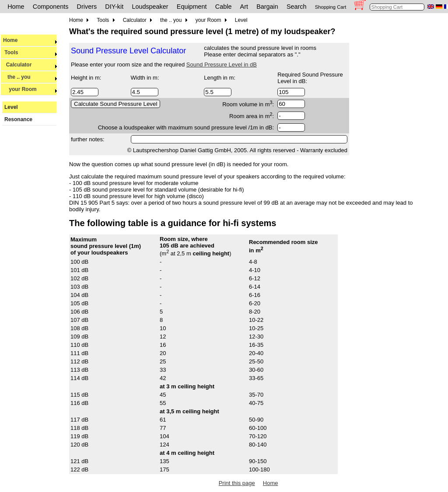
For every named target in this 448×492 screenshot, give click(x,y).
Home (16, 7)
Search (297, 7)
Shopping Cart (331, 7)
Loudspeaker (150, 7)
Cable (224, 7)
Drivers (87, 7)
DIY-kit (114, 7)
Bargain (267, 7)
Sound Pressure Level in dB (222, 65)
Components (51, 7)
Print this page (237, 483)
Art (244, 7)
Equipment (192, 7)
